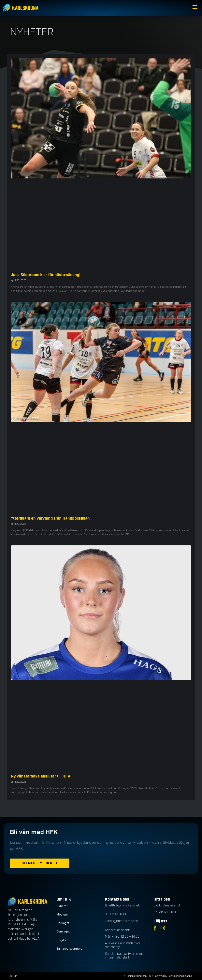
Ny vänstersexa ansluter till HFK (41, 776)
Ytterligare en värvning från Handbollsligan (50, 518)
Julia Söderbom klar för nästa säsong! (46, 275)
